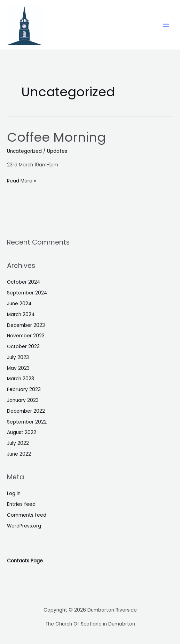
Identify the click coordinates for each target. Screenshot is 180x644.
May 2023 (18, 368)
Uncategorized (24, 151)
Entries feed (21, 504)
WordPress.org (24, 526)
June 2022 (19, 454)
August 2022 (22, 432)
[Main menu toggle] (166, 25)
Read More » (21, 180)
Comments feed (27, 515)
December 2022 (26, 411)
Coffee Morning (56, 137)
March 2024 (21, 314)
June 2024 (19, 304)
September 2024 (27, 293)
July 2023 (18, 357)
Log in (14, 493)
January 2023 (23, 400)
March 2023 (21, 379)
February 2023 (24, 390)
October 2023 (23, 347)
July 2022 (18, 443)
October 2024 (24, 282)
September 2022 (27, 422)
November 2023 (26, 336)
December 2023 (26, 325)
